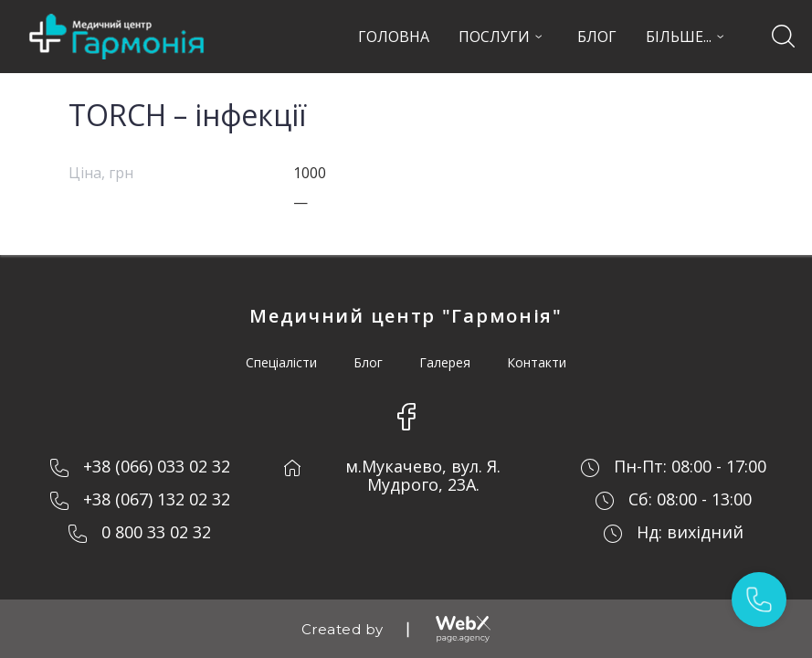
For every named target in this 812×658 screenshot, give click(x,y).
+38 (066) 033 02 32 (157, 466)
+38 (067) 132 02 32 (157, 499)
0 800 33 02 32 (156, 532)
